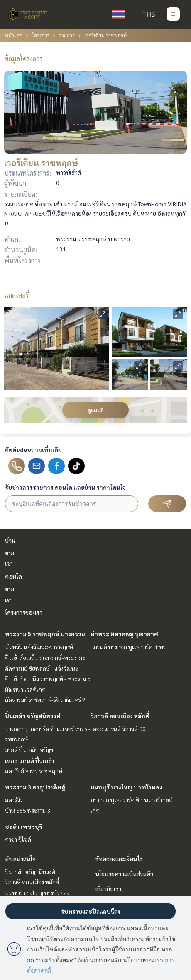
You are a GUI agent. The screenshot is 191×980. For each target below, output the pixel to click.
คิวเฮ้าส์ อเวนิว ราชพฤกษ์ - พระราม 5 (48, 678)
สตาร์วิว (14, 800)
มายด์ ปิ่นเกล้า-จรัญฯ (29, 750)
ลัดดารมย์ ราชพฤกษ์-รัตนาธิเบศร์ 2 (45, 700)
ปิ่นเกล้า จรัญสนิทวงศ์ (33, 716)
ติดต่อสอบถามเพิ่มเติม (33, 449)
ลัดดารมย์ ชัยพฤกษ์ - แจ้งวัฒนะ (42, 668)
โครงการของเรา (24, 612)
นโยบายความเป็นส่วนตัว (124, 874)
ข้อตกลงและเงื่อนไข (119, 859)
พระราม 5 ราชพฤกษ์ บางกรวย (45, 634)
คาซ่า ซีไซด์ (18, 839)
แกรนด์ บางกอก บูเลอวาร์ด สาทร (128, 647)
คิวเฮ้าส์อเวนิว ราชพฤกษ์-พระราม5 (45, 657)
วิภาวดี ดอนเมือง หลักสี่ (120, 716)
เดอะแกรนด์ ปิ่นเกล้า (29, 760)
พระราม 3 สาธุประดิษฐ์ (35, 787)
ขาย (10, 553)
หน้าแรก (14, 35)
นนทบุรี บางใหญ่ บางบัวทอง (126, 787)
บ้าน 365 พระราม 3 (28, 810)
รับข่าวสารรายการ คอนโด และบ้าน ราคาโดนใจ (65, 487)
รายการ (67, 35)
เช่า (9, 563)
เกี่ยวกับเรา (108, 888)
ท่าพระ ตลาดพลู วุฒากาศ (124, 634)
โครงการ (41, 35)
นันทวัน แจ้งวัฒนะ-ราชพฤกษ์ (39, 647)
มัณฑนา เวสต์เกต (25, 689)
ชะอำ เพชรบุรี (24, 826)
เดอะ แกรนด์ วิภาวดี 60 (118, 729)
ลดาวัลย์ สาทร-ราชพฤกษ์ (34, 771)
